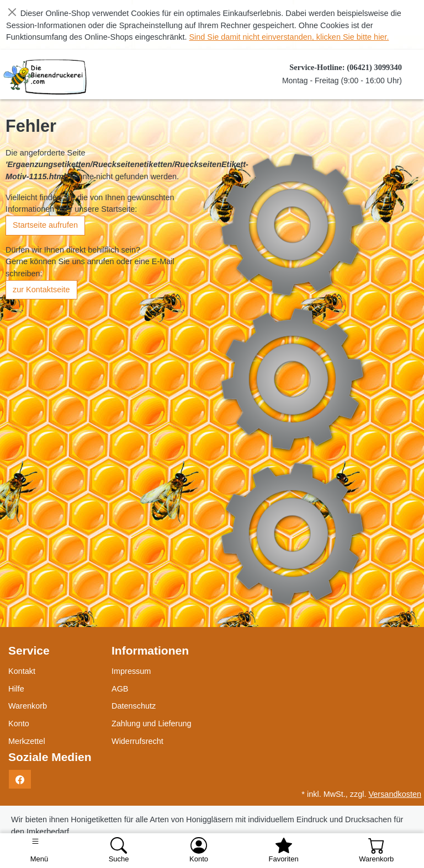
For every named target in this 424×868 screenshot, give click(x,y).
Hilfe (16, 689)
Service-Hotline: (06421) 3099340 (346, 67)
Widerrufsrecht (137, 741)
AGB (120, 689)
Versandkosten (395, 794)
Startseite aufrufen (45, 225)
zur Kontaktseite (41, 290)
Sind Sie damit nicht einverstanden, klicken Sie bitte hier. (289, 37)
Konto (19, 724)
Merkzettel (27, 741)
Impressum (131, 671)
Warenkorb (28, 706)
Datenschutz (134, 706)
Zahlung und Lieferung (152, 724)
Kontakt (22, 671)
